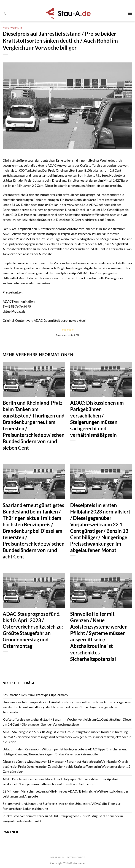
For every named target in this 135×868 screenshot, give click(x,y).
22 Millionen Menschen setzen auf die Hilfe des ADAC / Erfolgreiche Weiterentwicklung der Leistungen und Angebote (66, 794)
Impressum (57, 857)
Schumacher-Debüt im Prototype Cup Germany (35, 695)
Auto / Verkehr (12, 28)
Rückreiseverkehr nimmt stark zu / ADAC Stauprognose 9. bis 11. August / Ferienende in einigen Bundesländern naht (63, 818)
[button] (4, 13)
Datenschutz (76, 857)
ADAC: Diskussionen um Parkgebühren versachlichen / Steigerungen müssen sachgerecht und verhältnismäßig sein (97, 419)
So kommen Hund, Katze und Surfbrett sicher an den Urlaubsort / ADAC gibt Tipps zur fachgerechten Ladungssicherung (62, 806)
